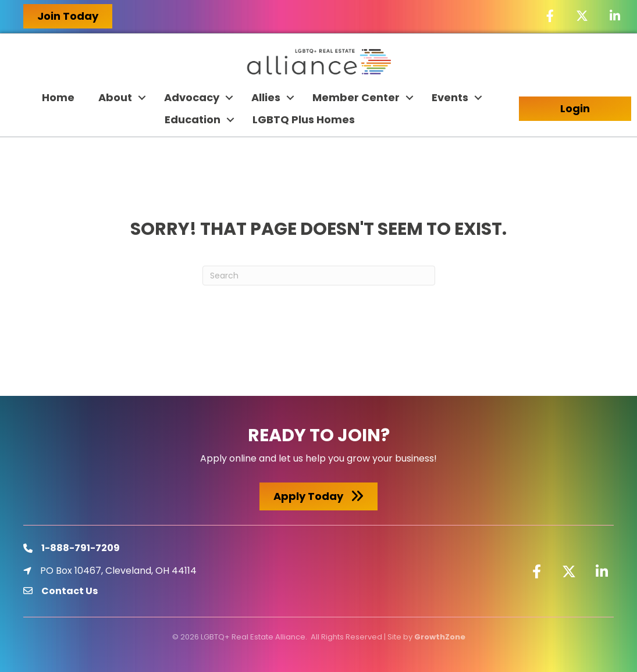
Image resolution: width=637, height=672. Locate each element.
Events (450, 97)
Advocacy (192, 97)
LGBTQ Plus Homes (304, 119)
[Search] (319, 276)
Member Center (356, 97)
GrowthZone (440, 637)
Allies (266, 97)
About (115, 97)
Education (193, 119)
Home (58, 97)
